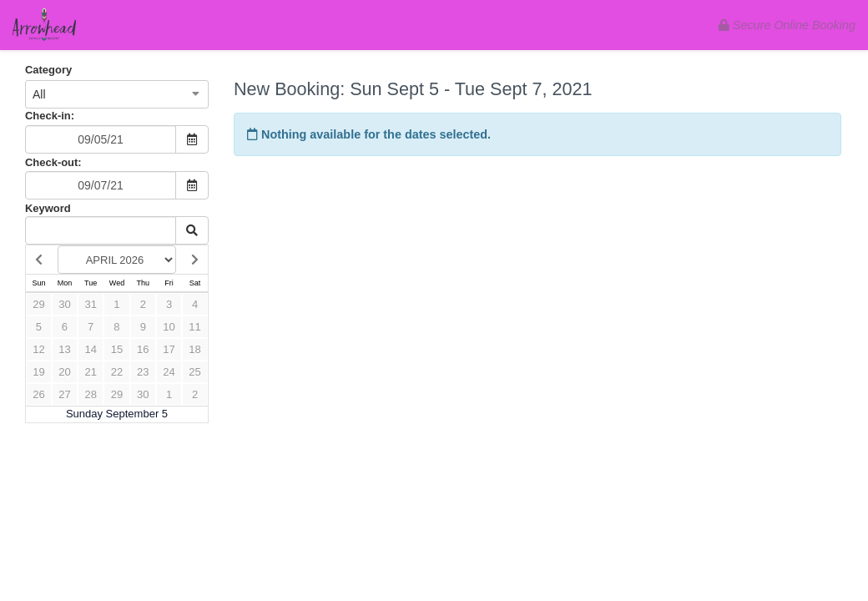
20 (64, 372)
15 (117, 349)
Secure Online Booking (787, 25)
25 (194, 372)
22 (117, 372)
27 (64, 394)
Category (48, 70)
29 (38, 304)
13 (64, 349)
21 (90, 372)
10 (169, 327)
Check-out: (53, 162)
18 (194, 349)
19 (38, 372)
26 (38, 394)
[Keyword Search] (101, 230)
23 (143, 372)
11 (194, 327)
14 (90, 349)
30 (64, 304)
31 (90, 304)
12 (38, 349)
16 (143, 349)
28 (90, 394)
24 (169, 372)
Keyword (48, 208)
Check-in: (50, 116)
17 (169, 349)
